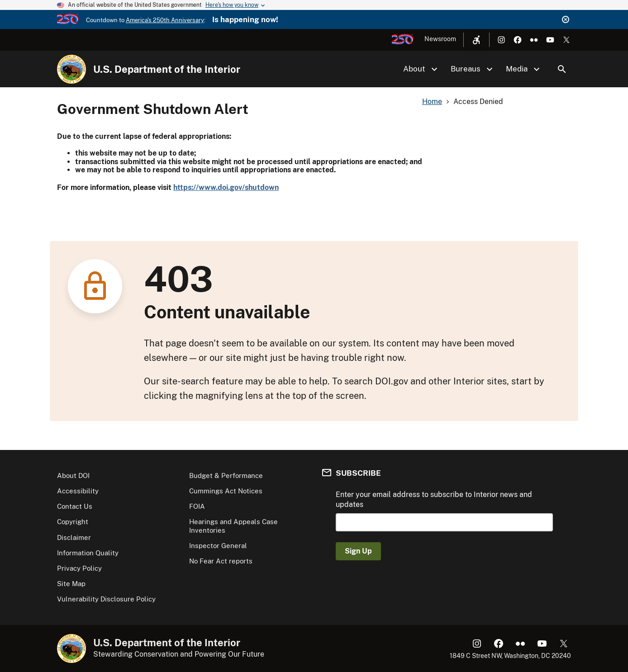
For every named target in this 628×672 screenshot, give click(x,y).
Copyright (73, 522)
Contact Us (75, 506)
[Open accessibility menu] (476, 40)
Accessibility (78, 491)
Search (562, 69)
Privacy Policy (79, 568)
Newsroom (440, 39)
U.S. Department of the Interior (167, 69)
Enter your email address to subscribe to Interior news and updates (434, 499)
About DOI (73, 476)
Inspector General (218, 546)
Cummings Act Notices (226, 491)
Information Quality (88, 553)
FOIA (197, 506)
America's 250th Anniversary (165, 20)
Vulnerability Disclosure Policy (106, 599)
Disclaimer (74, 537)
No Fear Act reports (221, 561)
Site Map (71, 584)
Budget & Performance (226, 476)
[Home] (71, 69)
